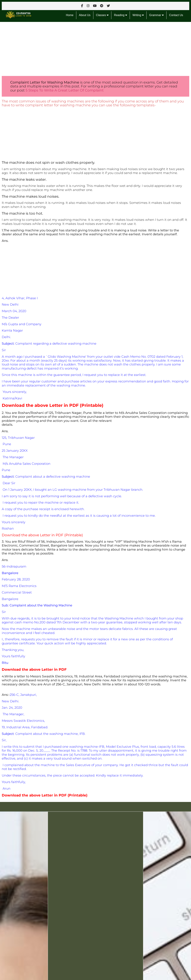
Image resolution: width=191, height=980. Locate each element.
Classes (102, 15)
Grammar (156, 15)
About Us (85, 15)
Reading (121, 15)
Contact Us (176, 15)
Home (70, 15)
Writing (138, 15)
